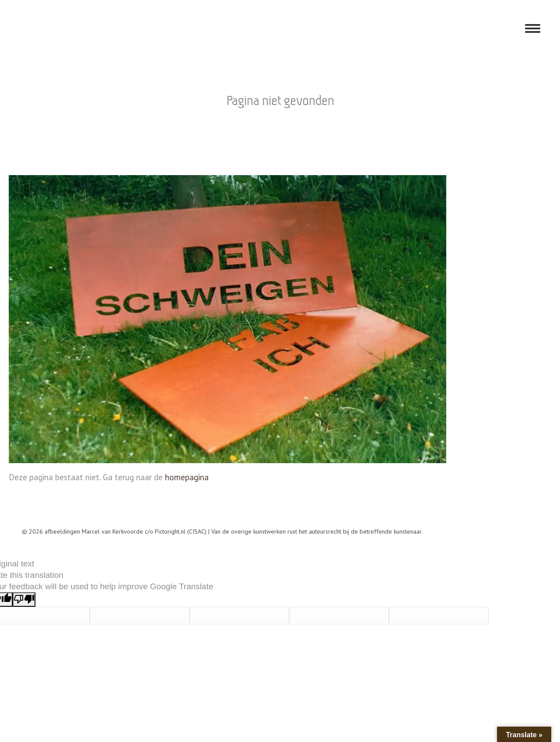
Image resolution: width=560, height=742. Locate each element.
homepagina (187, 477)
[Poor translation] (24, 600)
